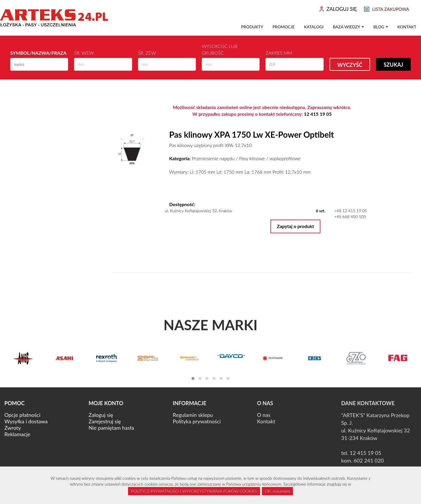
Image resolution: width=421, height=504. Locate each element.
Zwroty (13, 428)
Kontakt (407, 27)
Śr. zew (147, 53)
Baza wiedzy (348, 27)
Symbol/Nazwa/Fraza (38, 53)
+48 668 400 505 (350, 216)
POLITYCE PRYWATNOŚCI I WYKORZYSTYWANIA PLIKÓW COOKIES (194, 491)
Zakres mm (279, 53)
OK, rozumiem (277, 491)
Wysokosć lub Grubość (220, 49)
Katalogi (314, 27)
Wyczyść (350, 65)
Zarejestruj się (105, 421)
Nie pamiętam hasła (111, 428)
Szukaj (393, 65)
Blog (381, 27)
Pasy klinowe (252, 158)
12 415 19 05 (318, 114)
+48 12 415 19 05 (351, 211)
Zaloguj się (101, 415)
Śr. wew (84, 53)
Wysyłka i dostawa (26, 421)
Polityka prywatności (197, 421)
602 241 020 (369, 460)
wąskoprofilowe (285, 158)
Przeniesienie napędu (213, 158)
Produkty (252, 27)
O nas (264, 415)
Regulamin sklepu (193, 415)
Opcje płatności (22, 415)
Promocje (284, 27)
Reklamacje (17, 434)
